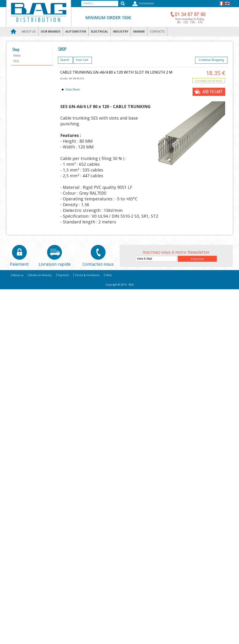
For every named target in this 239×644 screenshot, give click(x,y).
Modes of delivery (41, 275)
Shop (16, 50)
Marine (139, 31)
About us (29, 31)
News (17, 56)
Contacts (157, 31)
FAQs (109, 275)
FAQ (16, 61)
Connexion (143, 4)
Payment (63, 275)
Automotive (76, 31)
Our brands (51, 31)
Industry (121, 31)
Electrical (100, 31)
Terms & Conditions (87, 275)
